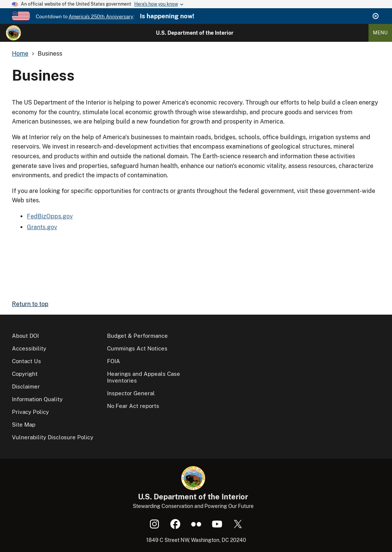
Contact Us (26, 361)
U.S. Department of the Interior (195, 33)
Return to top (30, 304)
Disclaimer (26, 386)
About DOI (25, 336)
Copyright (25, 374)
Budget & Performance (137, 336)
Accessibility (29, 348)
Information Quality (37, 399)
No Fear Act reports (133, 406)
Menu (380, 33)
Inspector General (131, 393)
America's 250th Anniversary (101, 17)
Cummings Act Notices (137, 348)
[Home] (13, 33)
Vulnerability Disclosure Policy (53, 437)
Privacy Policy (30, 412)
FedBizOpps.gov (50, 216)
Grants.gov (42, 227)
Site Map (24, 425)
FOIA (114, 361)
